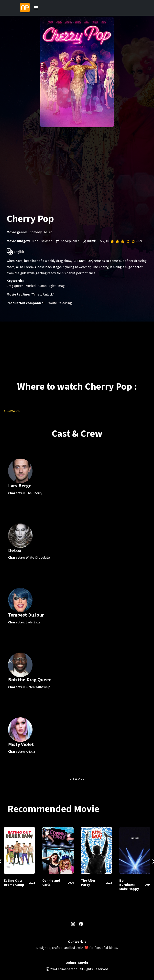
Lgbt (52, 286)
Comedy (36, 232)
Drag (61, 286)
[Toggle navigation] (36, 8)
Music (48, 232)
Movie (83, 963)
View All (77, 779)
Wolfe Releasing (60, 303)
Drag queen (15, 286)
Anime (71, 963)
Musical (31, 286)
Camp (43, 286)
